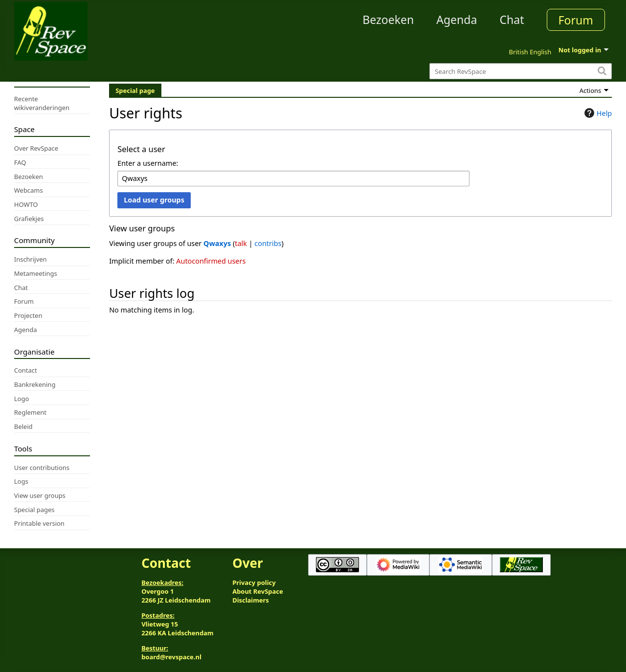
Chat (512, 20)
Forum (576, 20)
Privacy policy (254, 582)
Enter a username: (148, 163)
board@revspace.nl (171, 657)
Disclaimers (251, 600)
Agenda (457, 20)
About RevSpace (258, 591)
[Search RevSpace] (521, 71)
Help (597, 113)
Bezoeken (388, 20)
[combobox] (293, 179)
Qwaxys (217, 243)
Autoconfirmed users (211, 261)
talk (241, 243)
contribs (268, 243)
